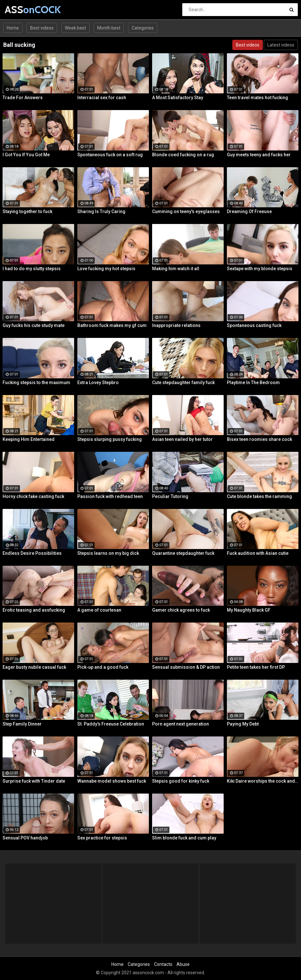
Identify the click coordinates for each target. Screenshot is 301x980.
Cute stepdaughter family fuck (183, 383)
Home (13, 28)
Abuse (183, 964)
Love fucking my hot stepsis (106, 269)
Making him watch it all (176, 269)
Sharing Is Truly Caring (101, 211)
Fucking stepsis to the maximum (36, 383)
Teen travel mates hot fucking (258, 98)
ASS (22, 9)
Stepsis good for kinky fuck (181, 781)
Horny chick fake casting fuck (33, 496)
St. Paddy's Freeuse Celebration (111, 724)
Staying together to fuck (27, 211)
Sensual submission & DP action (186, 667)
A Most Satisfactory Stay (178, 98)
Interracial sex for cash (102, 98)
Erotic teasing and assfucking (34, 610)
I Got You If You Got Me (26, 155)
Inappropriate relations (176, 325)
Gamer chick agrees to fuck (181, 610)
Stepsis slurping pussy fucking (110, 439)
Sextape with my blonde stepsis (260, 269)
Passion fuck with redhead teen (110, 496)
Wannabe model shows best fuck (112, 781)
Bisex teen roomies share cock (259, 439)
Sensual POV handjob (25, 838)
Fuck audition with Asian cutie (258, 553)
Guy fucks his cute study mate (34, 325)
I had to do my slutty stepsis (32, 269)
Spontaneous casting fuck (254, 325)
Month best (109, 28)
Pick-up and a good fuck (103, 667)
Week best (75, 28)
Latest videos (281, 45)
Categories (143, 28)
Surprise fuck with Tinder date (34, 781)
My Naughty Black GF (249, 610)
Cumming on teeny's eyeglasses (186, 211)
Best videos (42, 28)
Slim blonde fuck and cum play (184, 838)
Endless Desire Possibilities (32, 553)
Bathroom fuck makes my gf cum (112, 325)
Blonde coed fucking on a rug (183, 155)
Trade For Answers (23, 98)
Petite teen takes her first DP (256, 667)
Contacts (163, 964)
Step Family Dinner (22, 724)
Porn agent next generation (181, 724)
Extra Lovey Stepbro (98, 383)
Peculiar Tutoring (170, 496)
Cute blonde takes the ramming (259, 496)
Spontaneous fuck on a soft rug (110, 155)
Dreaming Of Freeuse (249, 211)
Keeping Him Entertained (29, 439)
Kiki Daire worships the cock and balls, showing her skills (263, 781)
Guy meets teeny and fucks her (259, 155)
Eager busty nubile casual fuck (34, 667)
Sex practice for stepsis (102, 838)
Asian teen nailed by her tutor (182, 439)
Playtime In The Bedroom (253, 383)
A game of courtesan (99, 610)
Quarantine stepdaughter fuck (183, 553)
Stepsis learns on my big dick (108, 553)
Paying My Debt (243, 724)
